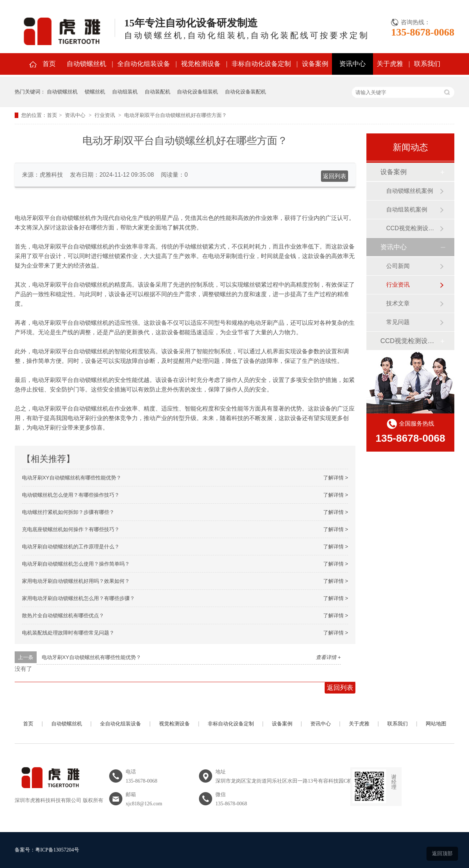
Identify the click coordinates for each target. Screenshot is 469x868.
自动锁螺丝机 (86, 64)
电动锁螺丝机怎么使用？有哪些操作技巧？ (71, 495)
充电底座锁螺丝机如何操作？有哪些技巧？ (71, 529)
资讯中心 (352, 64)
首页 (49, 64)
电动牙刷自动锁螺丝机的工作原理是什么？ (71, 547)
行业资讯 (105, 115)
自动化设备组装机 (197, 92)
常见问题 (398, 322)
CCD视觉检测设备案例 (413, 228)
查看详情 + (328, 657)
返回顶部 (442, 853)
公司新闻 (398, 266)
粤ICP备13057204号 (57, 850)
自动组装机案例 (407, 209)
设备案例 (315, 64)
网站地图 (436, 724)
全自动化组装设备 (144, 64)
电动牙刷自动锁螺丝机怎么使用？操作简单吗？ (76, 564)
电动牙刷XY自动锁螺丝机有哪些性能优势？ (72, 478)
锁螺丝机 (95, 92)
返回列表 (335, 176)
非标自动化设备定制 (261, 64)
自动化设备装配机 (245, 92)
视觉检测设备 (201, 64)
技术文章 (398, 303)
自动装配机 (158, 92)
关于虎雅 (390, 64)
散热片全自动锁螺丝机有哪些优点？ (63, 615)
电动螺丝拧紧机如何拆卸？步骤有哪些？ (68, 512)
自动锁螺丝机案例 (410, 191)
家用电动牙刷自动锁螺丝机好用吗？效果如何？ (76, 581)
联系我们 (427, 64)
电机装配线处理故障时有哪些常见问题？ (68, 633)
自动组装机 (125, 92)
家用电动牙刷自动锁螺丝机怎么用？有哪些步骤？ (78, 598)
